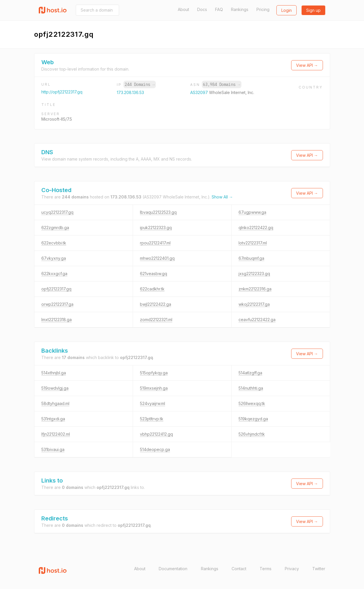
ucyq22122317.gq (57, 212)
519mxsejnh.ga (154, 388)
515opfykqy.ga (154, 373)
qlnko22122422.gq (256, 228)
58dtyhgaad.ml (55, 403)
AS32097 (200, 92)
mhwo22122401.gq (157, 258)
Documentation (173, 569)
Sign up (313, 10)
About (183, 9)
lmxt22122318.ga (57, 320)
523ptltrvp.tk (152, 419)
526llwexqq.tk (252, 403)
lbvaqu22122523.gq (158, 212)
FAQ (219, 9)
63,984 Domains (221, 84)
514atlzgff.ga (250, 373)
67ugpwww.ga (252, 212)
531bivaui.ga (53, 449)
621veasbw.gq (154, 274)
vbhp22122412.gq (156, 434)
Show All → (222, 197)
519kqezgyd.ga (253, 419)
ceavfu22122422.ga (257, 320)
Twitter (319, 569)
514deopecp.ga (155, 449)
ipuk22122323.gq (156, 228)
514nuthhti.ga (251, 388)
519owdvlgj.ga (55, 388)
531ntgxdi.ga (53, 419)
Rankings (240, 9)
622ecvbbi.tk (54, 243)
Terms (266, 569)
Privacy (292, 569)
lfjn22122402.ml (56, 434)
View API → (307, 65)
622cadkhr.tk (152, 289)
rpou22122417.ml (155, 243)
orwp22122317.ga (57, 304)
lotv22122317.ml (253, 243)
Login (287, 10)
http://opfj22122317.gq (62, 92)
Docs (202, 9)
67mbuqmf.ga (251, 258)
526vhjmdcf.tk (252, 434)
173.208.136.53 (130, 92)
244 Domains (140, 84)
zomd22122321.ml (156, 320)
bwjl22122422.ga (156, 304)
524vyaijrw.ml (153, 403)
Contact (239, 569)
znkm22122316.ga (255, 289)
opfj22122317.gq (56, 289)
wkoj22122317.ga (254, 304)
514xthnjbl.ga (54, 373)
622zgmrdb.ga (55, 228)
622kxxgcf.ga (54, 274)
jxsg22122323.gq (254, 274)
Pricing (263, 9)
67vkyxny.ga (54, 258)
